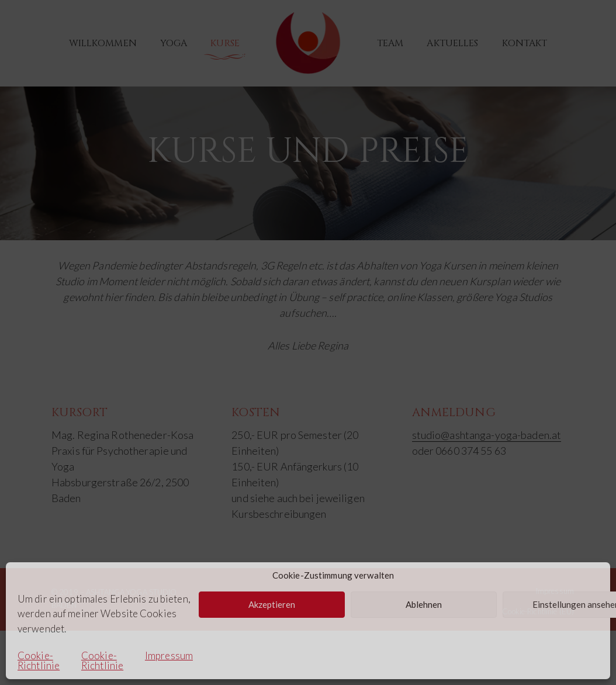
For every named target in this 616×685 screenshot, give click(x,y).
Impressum (169, 656)
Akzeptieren (272, 604)
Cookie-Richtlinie (39, 660)
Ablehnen (424, 604)
